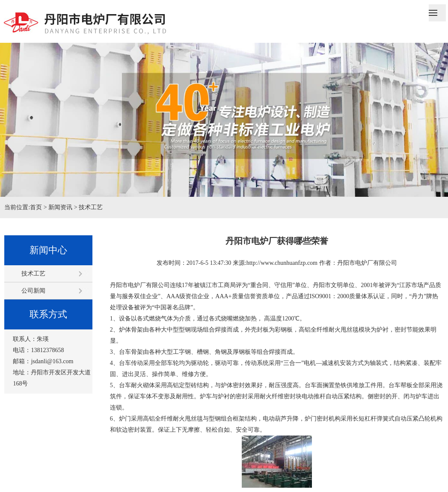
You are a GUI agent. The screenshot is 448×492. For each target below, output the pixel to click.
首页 (36, 207)
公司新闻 (33, 291)
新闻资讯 (60, 207)
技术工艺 (91, 207)
